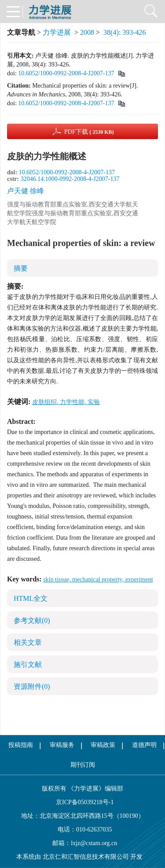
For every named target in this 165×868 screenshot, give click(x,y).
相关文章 (28, 642)
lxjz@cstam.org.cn (94, 843)
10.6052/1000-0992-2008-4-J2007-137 (66, 73)
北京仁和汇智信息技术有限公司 (86, 857)
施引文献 (28, 664)
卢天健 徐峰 (26, 191)
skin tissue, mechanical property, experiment (98, 579)
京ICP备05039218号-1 (83, 802)
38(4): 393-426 (125, 32)
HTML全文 (31, 598)
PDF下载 (89, 132)
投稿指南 (21, 745)
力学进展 (57, 32)
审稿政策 (103, 745)
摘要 (21, 268)
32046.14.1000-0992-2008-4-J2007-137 (70, 179)
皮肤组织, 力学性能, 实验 (66, 402)
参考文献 (32, 620)
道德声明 (144, 745)
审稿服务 (62, 745)
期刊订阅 (83, 765)
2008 (87, 32)
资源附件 (32, 686)
